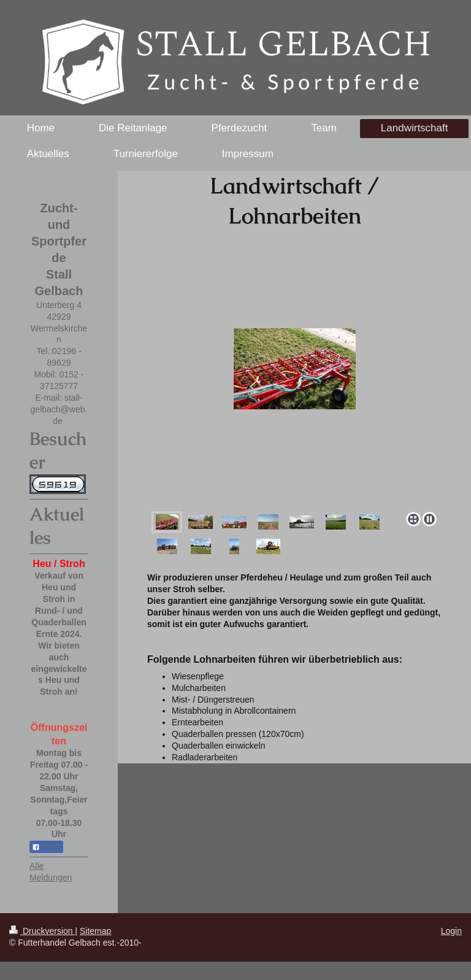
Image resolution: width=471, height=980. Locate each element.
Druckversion (42, 931)
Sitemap (95, 931)
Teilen (46, 847)
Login (451, 931)
